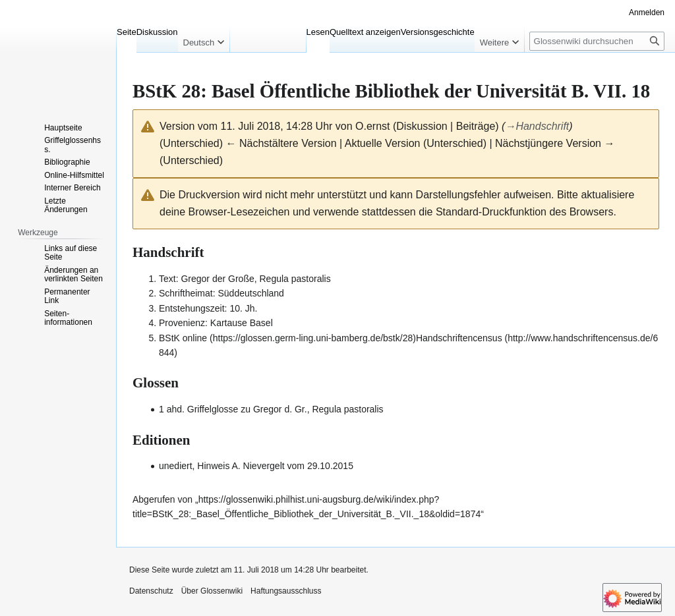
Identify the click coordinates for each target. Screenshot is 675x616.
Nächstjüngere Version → (555, 143)
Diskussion (422, 126)
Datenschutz (151, 591)
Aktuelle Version (383, 143)
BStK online (183, 338)
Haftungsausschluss (286, 591)
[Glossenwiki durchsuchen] (597, 41)
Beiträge (476, 126)
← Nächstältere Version (281, 143)
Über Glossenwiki (212, 591)
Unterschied (191, 143)
